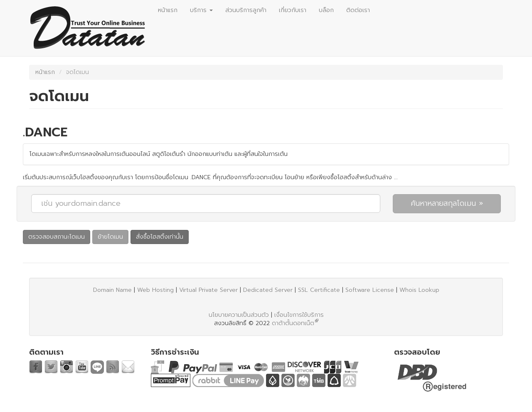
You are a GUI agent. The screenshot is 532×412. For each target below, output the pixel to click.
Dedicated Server (268, 290)
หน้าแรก (168, 10)
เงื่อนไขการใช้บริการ (299, 315)
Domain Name (112, 290)
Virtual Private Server (208, 290)
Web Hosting (155, 290)
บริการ (201, 10)
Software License (370, 290)
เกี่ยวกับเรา (293, 10)
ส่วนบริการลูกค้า (246, 10)
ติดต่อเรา (358, 10)
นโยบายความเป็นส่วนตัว (239, 315)
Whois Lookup (419, 290)
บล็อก (326, 10)
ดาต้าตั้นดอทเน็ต (293, 323)
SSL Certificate (319, 290)
